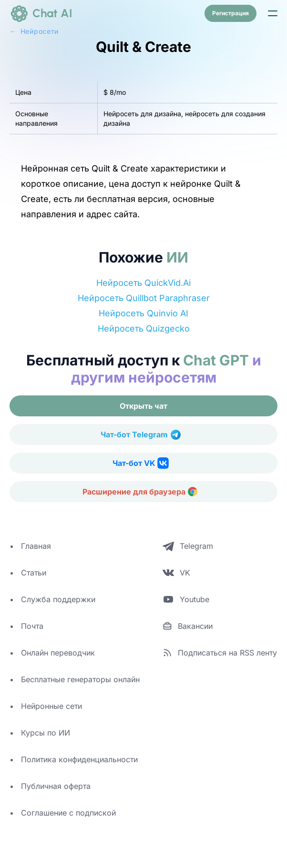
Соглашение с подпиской (68, 813)
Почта (32, 626)
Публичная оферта (56, 786)
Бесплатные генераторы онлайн (80, 679)
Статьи (34, 573)
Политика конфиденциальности (79, 759)
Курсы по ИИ (46, 733)
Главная (36, 546)
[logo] (41, 13)
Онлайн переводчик (58, 653)
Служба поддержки (58, 599)
